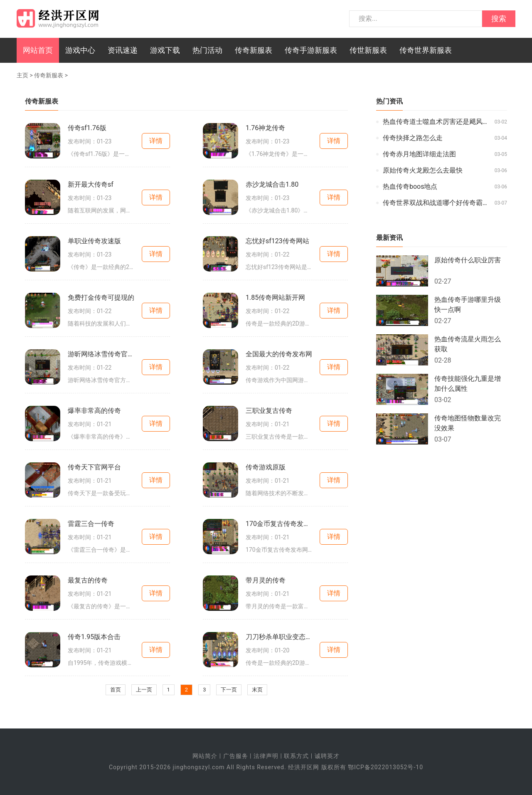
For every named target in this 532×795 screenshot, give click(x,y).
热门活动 (207, 50)
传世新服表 (368, 50)
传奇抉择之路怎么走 (413, 138)
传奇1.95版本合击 (94, 637)
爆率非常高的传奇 (94, 411)
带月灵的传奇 (266, 580)
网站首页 (38, 50)
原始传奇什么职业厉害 (468, 260)
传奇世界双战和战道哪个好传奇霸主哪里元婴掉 (437, 203)
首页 (116, 690)
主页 (22, 75)
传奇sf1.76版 (87, 128)
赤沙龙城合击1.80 (272, 184)
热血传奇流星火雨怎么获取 (468, 344)
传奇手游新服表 (311, 50)
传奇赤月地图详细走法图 (419, 154)
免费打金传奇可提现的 (101, 298)
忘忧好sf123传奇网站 (277, 241)
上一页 (144, 690)
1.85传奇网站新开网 (275, 298)
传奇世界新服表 (426, 50)
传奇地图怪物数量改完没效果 (468, 423)
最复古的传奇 (88, 580)
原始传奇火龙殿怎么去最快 (423, 170)
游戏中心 (80, 50)
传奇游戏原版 (266, 467)
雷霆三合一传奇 (91, 524)
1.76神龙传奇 (265, 128)
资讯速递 (123, 50)
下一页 (229, 690)
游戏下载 (165, 50)
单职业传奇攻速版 (94, 241)
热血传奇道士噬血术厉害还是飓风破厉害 (437, 122)
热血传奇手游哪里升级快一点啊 (468, 305)
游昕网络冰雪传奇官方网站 (101, 354)
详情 (156, 141)
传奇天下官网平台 (94, 467)
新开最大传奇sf (91, 184)
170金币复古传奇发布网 (279, 524)
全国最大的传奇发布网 (279, 354)
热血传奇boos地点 (410, 186)
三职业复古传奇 (269, 411)
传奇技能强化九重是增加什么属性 (468, 384)
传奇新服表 (254, 50)
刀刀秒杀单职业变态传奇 (279, 637)
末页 (257, 690)
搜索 (499, 19)
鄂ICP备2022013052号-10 (385, 767)
